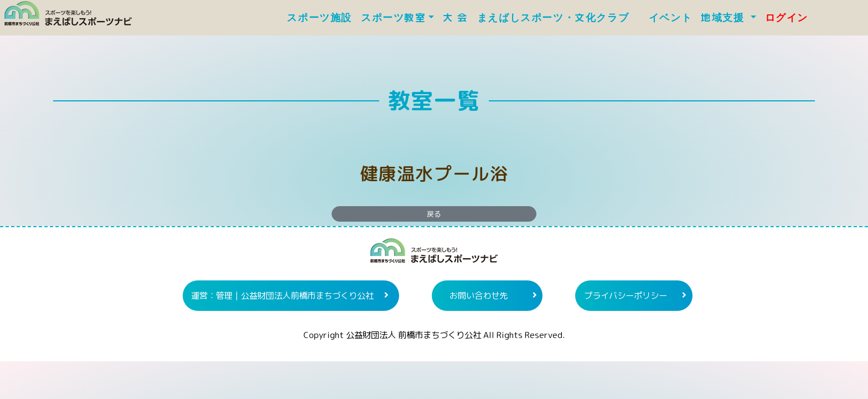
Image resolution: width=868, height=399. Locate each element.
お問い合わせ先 (479, 295)
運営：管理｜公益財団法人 (282, 295)
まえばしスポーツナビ (434, 255)
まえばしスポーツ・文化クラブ (559, 18)
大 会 (456, 18)
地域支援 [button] (724, 18)
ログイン (787, 18)
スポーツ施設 (319, 18)
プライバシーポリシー (626, 295)
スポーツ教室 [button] (394, 18)
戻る (434, 214)
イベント (670, 18)
